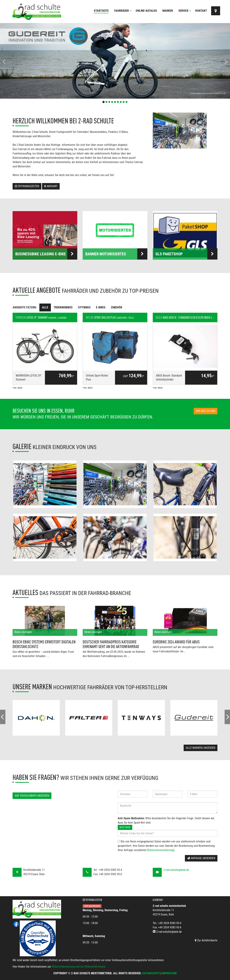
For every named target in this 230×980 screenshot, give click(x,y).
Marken (168, 11)
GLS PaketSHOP (186, 254)
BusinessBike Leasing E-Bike (46, 254)
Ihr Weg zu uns (206, 411)
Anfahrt (51, 186)
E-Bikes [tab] (101, 307)
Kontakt (201, 11)
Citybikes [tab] (84, 307)
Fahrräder (123, 11)
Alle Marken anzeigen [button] (201, 748)
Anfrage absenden (201, 858)
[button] (17, 61)
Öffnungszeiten (27, 186)
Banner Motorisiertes (116, 254)
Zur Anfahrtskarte (206, 940)
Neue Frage (125, 827)
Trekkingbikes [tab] (63, 307)
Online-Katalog (146, 11)
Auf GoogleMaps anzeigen (32, 796)
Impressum (169, 973)
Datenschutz (151, 973)
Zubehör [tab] (117, 307)
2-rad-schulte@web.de (176, 870)
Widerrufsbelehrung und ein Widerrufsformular (79, 967)
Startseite (101, 11)
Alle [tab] (45, 307)
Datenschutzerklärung (161, 850)
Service (185, 11)
